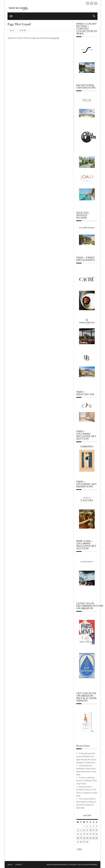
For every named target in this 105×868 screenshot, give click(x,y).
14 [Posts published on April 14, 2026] (81, 834)
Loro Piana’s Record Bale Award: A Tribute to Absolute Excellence (86, 802)
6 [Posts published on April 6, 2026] (78, 830)
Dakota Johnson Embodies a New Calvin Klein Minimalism (86, 769)
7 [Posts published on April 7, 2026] (81, 830)
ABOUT (10, 865)
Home (12, 30)
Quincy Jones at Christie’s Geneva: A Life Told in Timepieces (86, 790)
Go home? (55, 38)
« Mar (79, 849)
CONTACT (19, 865)
